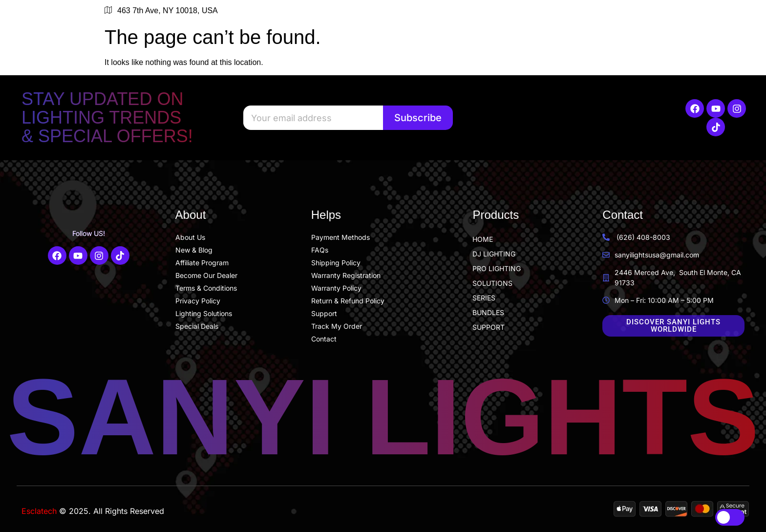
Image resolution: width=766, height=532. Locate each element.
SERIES (484, 298)
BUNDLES (488, 312)
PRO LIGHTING (497, 268)
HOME (483, 239)
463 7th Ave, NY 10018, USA (161, 11)
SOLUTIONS (492, 283)
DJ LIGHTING (494, 254)
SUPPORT (489, 327)
